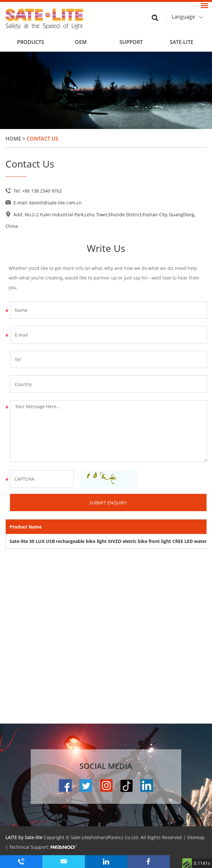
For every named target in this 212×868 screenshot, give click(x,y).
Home (13, 139)
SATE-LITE (182, 42)
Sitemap (196, 837)
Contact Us (42, 139)
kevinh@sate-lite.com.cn (56, 203)
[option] (106, 90)
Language (183, 17)
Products (31, 42)
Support (131, 42)
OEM (81, 42)
